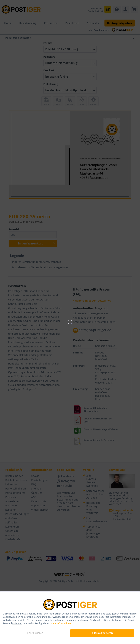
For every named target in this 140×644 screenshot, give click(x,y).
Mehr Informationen (61, 623)
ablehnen (17, 623)
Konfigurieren (35, 633)
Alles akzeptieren (102, 633)
